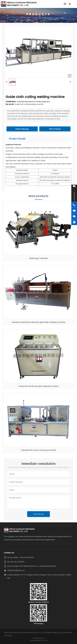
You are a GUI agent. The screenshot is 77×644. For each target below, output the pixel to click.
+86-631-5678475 (17, 562)
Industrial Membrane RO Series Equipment (33, 102)
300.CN (41, 641)
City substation (67, 633)
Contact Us (9, 553)
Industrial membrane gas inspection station (38, 386)
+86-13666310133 (26, 566)
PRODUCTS (39, 14)
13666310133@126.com (16, 571)
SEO (46, 641)
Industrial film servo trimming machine (38, 450)
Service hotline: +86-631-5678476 (20, 558)
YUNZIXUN (8, 636)
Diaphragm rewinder (38, 258)
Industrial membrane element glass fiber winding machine (38, 322)
